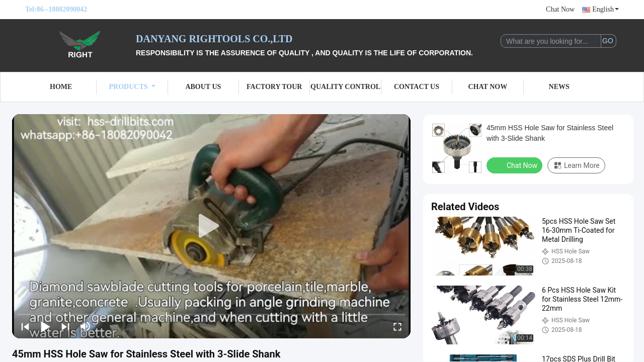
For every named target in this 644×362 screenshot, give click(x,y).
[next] (65, 326)
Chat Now (560, 9)
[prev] (25, 326)
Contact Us (417, 87)
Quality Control (345, 87)
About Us (203, 87)
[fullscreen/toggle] (397, 326)
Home (61, 87)
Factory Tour (274, 87)
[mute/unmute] (86, 326)
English (606, 9)
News (559, 87)
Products (132, 87)
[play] (211, 226)
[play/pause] (45, 326)
